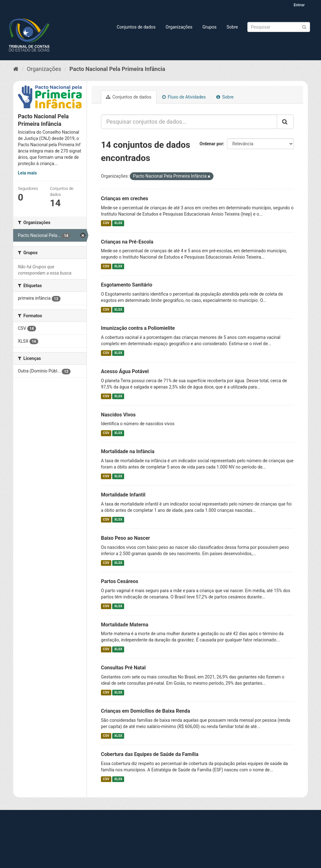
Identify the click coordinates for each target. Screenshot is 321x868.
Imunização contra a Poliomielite (138, 328)
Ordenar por (211, 144)
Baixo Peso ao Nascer (125, 538)
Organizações (179, 27)
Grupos (210, 27)
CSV (106, 223)
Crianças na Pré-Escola (127, 242)
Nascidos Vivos (118, 415)
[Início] (16, 69)
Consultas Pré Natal (123, 668)
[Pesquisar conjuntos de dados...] (189, 122)
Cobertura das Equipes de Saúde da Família (150, 754)
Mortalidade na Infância (128, 451)
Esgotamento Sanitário (127, 285)
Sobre (232, 27)
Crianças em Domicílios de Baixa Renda (145, 711)
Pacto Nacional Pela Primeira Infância (117, 69)
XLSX (118, 223)
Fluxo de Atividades (184, 97)
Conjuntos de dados (136, 27)
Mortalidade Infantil (123, 495)
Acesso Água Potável (125, 371)
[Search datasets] (279, 27)
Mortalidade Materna (125, 625)
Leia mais (27, 173)
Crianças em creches (125, 198)
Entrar (299, 5)
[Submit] (304, 27)
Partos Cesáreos (120, 581)
